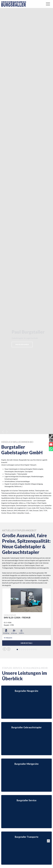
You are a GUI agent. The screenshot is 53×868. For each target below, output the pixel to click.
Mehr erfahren (22, 344)
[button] (3, 432)
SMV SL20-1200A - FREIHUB (17, 618)
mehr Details (26, 643)
